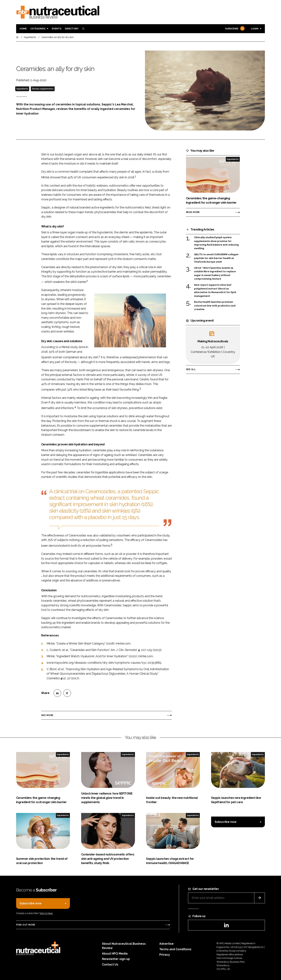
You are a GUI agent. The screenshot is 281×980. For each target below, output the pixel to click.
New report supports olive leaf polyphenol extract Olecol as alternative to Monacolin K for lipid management (215, 291)
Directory (72, 29)
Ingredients (22, 89)
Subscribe (234, 29)
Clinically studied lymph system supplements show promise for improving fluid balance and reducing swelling (216, 243)
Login (255, 29)
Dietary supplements (43, 89)
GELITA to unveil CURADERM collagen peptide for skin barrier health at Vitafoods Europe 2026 (216, 258)
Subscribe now (226, 822)
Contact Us (110, 964)
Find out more (26, 925)
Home (23, 29)
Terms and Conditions (175, 949)
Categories (38, 29)
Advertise (166, 944)
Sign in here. (46, 913)
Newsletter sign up (116, 959)
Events (57, 29)
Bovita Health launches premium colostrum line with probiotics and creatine (215, 306)
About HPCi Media (115, 954)
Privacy (165, 955)
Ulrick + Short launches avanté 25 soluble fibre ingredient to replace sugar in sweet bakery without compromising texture (215, 273)
